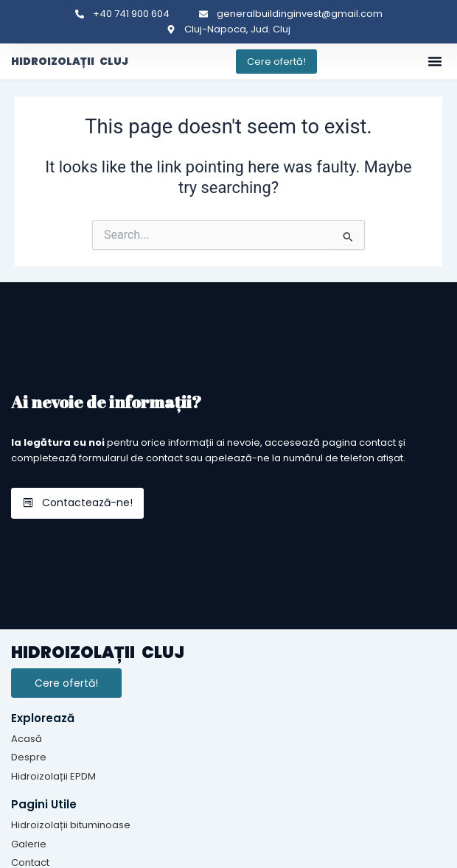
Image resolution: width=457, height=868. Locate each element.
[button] (435, 61)
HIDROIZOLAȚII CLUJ (70, 61)
